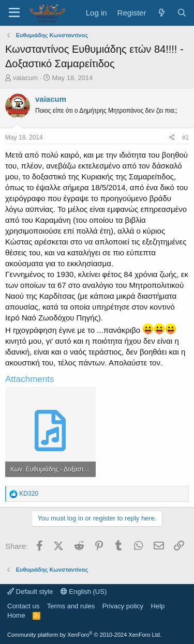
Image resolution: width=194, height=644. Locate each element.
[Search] (182, 13)
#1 (185, 137)
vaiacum (25, 78)
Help (158, 606)
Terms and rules (71, 606)
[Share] (172, 138)
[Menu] (14, 13)
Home (16, 615)
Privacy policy (123, 606)
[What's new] (161, 13)
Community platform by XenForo (84, 635)
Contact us (23, 606)
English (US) (84, 592)
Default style (30, 592)
